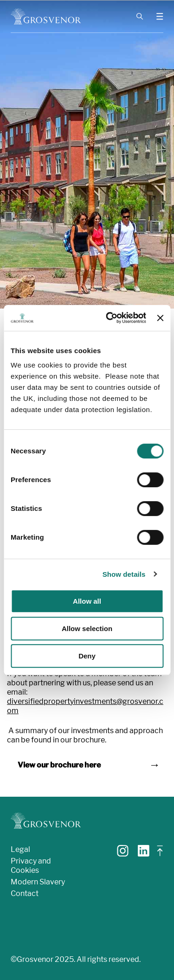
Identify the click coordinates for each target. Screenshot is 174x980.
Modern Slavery (38, 882)
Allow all (87, 601)
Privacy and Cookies (31, 866)
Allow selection (87, 629)
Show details (124, 574)
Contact (25, 893)
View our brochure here (59, 765)
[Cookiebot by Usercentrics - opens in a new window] (109, 318)
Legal (20, 849)
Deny (87, 656)
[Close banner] (160, 318)
